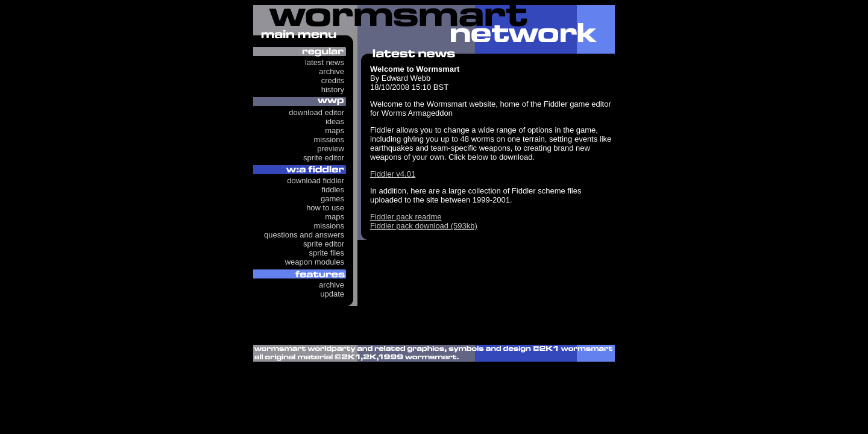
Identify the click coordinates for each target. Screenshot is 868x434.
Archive (332, 71)
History (333, 90)
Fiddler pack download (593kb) (424, 226)
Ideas (335, 121)
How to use (325, 208)
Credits (333, 80)
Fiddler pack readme (406, 217)
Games (332, 199)
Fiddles (333, 190)
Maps (335, 131)
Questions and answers (304, 235)
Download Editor (316, 112)
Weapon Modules (315, 262)
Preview (331, 149)
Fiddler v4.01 (393, 174)
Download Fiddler (316, 181)
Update (332, 294)
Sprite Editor (324, 158)
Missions (329, 140)
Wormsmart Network (434, 27)
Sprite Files (326, 253)
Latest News (325, 62)
